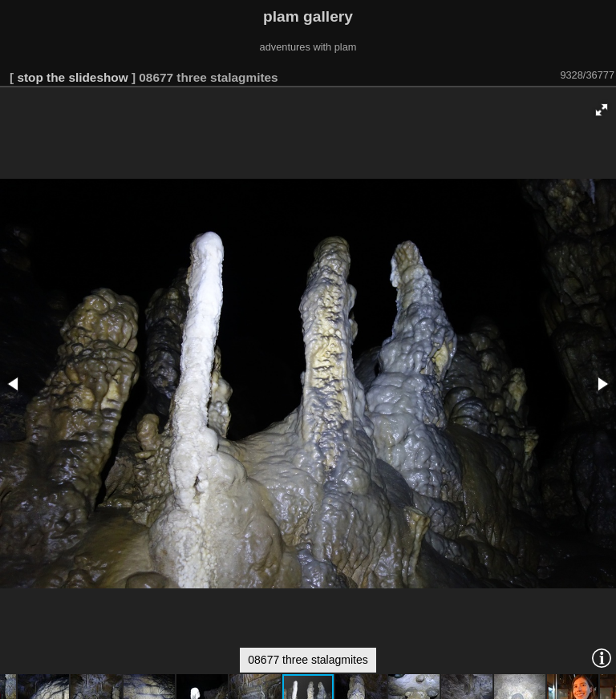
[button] (602, 110)
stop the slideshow (72, 77)
